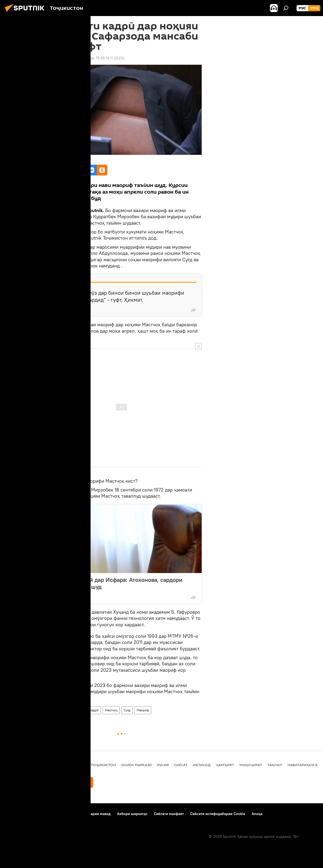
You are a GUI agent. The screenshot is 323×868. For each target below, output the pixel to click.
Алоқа (257, 814)
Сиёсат (181, 765)
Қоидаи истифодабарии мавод (84, 814)
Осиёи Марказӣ (137, 765)
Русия (163, 765)
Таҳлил (275, 765)
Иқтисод (202, 765)
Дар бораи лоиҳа (20, 814)
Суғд (127, 710)
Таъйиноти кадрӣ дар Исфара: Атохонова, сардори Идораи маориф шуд (115, 583)
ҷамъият (225, 765)
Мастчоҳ (111, 710)
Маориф (143, 710)
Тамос (46, 814)
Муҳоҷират (251, 765)
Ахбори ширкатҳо (132, 814)
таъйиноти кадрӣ (86, 710)
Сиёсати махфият (169, 814)
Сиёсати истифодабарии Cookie (218, 814)
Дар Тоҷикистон (55, 710)
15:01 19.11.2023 (55, 58)
